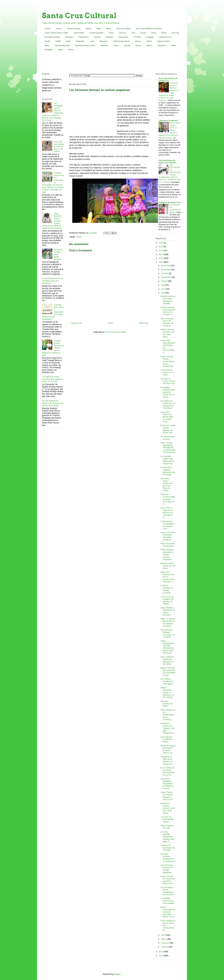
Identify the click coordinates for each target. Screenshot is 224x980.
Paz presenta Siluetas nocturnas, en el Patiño (168, 633)
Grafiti (68, 41)
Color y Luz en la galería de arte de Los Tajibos (167, 600)
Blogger (117, 974)
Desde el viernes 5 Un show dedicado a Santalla (168, 300)
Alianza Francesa (74, 29)
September (166, 277)
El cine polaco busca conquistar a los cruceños (167, 891)
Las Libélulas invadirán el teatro (167, 739)
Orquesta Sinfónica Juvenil (85, 46)
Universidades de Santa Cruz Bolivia (167, 161)
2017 (161, 254)
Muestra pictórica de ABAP (167, 704)
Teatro (173, 46)
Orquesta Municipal (62, 46)
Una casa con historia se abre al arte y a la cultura (59, 147)
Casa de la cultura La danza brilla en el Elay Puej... (167, 417)
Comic (111, 33)
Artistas (88, 29)
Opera (47, 46)
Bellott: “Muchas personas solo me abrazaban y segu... (168, 672)
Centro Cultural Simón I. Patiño (56, 33)
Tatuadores (161, 46)
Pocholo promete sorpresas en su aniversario (168, 858)
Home (110, 323)
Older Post (144, 323)
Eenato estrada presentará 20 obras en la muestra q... (168, 311)
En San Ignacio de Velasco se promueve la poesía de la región (53, 403)
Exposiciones (84, 37)
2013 (161, 956)
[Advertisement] (112, 63)
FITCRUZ (137, 37)
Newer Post (76, 323)
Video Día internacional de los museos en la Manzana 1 (168, 577)
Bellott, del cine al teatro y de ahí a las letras (167, 333)
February (165, 943)
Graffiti (58, 41)
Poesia (116, 46)
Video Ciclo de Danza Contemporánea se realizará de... (168, 361)
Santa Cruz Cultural (79, 16)
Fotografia (150, 37)
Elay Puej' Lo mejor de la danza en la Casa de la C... (167, 513)
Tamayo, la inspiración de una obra (168, 848)
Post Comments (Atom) (116, 332)
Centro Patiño (79, 33)
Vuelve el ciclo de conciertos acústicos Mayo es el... (168, 880)
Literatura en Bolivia (168, 120)
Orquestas (104, 46)
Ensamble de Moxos (52, 37)
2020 (161, 243)
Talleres (149, 46)
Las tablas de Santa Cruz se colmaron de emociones (168, 404)
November (166, 270)
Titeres (60, 50)
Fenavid (97, 37)
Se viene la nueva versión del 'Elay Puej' (168, 381)
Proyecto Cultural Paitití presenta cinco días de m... (168, 499)
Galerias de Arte (165, 37)
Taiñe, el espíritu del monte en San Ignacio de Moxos (168, 622)
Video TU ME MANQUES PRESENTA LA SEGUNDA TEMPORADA (168, 448)
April (163, 935)
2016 (161, 258)
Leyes (92, 41)
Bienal (108, 29)
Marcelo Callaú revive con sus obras (168, 566)
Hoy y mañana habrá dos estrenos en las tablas (167, 660)
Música (149, 41)
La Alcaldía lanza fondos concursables (168, 901)
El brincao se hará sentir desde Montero (58, 254)
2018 (161, 251)
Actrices (59, 29)
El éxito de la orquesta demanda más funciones (168, 471)
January (165, 947)
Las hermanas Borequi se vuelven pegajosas (167, 869)
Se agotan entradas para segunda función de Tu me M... (168, 392)
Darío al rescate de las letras (168, 545)
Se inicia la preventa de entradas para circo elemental (52, 281)
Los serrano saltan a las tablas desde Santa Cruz (167, 460)
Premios (127, 46)
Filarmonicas (123, 37)
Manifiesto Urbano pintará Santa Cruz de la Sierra (168, 808)
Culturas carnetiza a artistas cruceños (166, 589)
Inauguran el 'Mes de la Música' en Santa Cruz (167, 760)
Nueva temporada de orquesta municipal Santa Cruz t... (168, 912)
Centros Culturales (96, 33)
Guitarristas (80, 41)
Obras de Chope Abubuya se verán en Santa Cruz (168, 749)
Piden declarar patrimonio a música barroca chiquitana (167, 555)
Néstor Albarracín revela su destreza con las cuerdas (167, 692)
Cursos (143, 33)
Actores (47, 29)
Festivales (109, 37)
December (166, 266)
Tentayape (48, 50)
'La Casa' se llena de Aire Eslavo (167, 819)
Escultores (69, 37)
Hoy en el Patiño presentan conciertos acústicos (168, 536)
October (165, 273)
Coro (133, 33)
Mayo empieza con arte (167, 827)
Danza (154, 33)
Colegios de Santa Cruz (170, 202)
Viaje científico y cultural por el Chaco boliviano (168, 611)
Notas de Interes (163, 41)
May (163, 293)
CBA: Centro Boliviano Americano (148, 29)
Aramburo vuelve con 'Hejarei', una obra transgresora (167, 728)
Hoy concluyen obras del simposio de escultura (167, 322)
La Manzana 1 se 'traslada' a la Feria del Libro (168, 525)
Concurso (122, 33)
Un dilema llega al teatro (167, 438)
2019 (161, 247)
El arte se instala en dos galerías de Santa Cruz (168, 429)
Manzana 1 (104, 41)
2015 (161, 262)
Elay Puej (175, 33)
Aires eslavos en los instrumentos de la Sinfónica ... (168, 715)
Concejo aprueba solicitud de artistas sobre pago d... (168, 837)
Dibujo (164, 33)
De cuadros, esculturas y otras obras (167, 681)
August (164, 281)
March (164, 939)
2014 (161, 952)
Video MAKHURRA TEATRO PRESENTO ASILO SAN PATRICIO (167, 647)
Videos (71, 50)
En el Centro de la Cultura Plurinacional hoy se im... (167, 771)
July (163, 285)
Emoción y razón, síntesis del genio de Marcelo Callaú (167, 485)
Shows (138, 46)
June (163, 289)
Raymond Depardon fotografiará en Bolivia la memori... (167, 784)
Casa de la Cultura (123, 29)
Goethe (47, 41)
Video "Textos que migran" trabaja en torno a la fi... (167, 796)
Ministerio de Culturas (122, 41)
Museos (138, 41)
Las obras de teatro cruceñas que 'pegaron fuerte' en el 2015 (52, 379)
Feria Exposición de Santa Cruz (168, 80)
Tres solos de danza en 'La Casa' (167, 372)
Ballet (99, 29)
